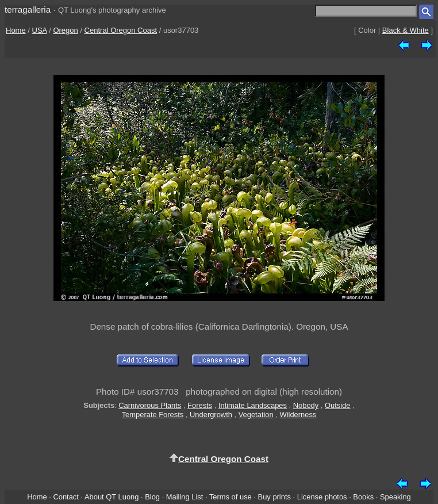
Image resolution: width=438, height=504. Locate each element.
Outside (337, 405)
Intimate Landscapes (253, 405)
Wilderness (298, 415)
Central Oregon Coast (121, 30)
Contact (66, 497)
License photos (322, 497)
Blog (152, 497)
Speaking (395, 497)
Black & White (406, 30)
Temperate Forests (153, 415)
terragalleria (28, 9)
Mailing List (185, 497)
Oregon (65, 30)
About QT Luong (112, 497)
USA (40, 30)
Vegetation (256, 415)
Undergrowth (211, 415)
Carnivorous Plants (150, 405)
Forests (200, 405)
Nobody (306, 405)
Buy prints (274, 497)
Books (363, 497)
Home (16, 30)
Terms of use (230, 497)
